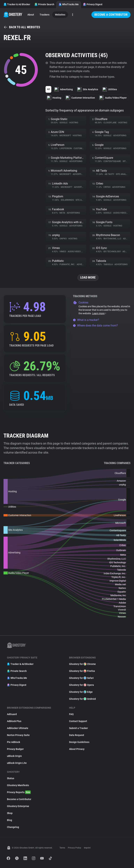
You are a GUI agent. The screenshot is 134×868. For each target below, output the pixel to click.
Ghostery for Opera (81, 685)
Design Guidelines (79, 742)
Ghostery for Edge (81, 692)
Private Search (44, 4)
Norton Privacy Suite (18, 735)
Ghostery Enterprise (18, 806)
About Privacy (77, 749)
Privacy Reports (19, 792)
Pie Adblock (14, 742)
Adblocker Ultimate (18, 728)
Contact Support (78, 721)
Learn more (99, 313)
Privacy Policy (75, 848)
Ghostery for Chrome (82, 664)
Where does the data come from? (95, 325)
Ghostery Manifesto (18, 785)
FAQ (71, 714)
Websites (60, 15)
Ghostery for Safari (81, 678)
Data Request (77, 735)
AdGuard (12, 714)
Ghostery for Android (82, 699)
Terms (62, 848)
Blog (10, 820)
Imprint (87, 848)
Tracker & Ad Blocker (17, 4)
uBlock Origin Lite (17, 763)
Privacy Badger (15, 749)
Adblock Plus (14, 721)
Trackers (44, 15)
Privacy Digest (93, 4)
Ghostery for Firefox (82, 671)
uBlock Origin (14, 756)
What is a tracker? (86, 320)
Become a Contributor (111, 15)
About (31, 15)
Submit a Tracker (79, 728)
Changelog (13, 827)
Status (11, 778)
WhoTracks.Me (69, 4)
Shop (10, 813)
